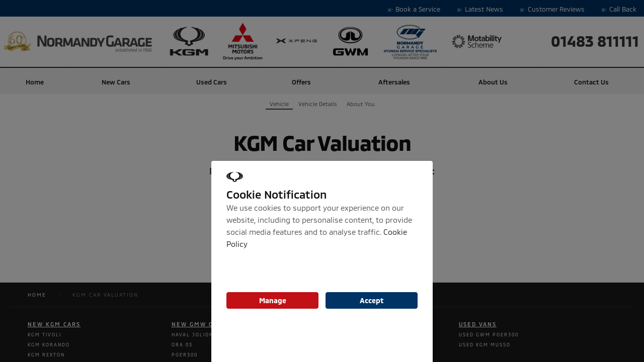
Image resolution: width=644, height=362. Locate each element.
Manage (273, 300)
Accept (372, 300)
